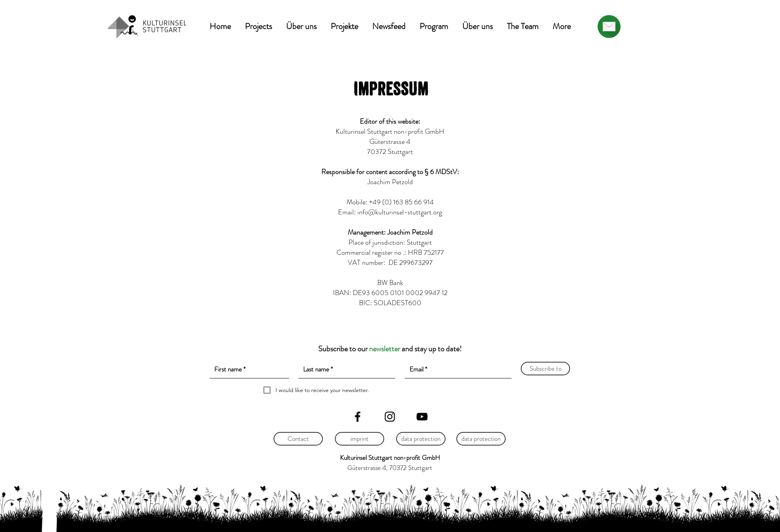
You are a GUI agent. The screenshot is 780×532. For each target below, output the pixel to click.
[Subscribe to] (545, 369)
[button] (258, 26)
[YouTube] (422, 417)
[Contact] (298, 439)
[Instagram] (390, 417)
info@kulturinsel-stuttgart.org (400, 212)
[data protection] (421, 439)
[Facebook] (358, 417)
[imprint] (360, 439)
